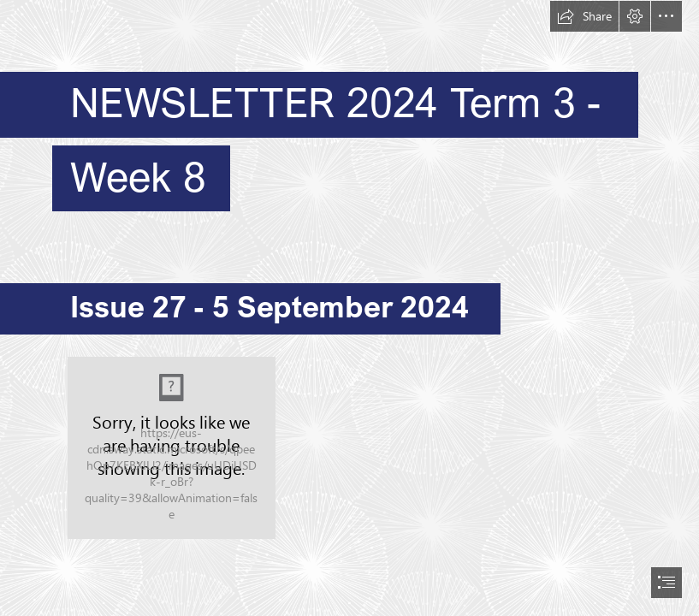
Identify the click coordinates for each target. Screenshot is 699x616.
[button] (584, 16)
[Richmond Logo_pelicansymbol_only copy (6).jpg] (172, 448)
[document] (349, 308)
